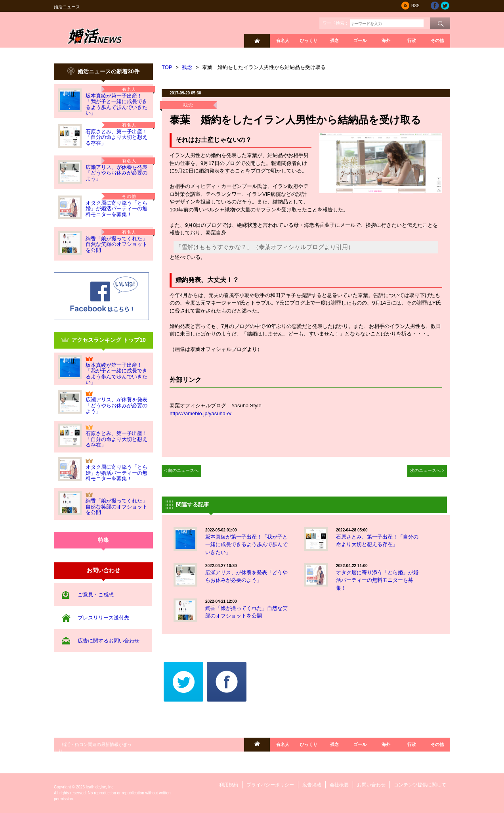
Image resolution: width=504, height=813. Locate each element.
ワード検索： (336, 23)
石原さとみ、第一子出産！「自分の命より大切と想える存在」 (116, 137)
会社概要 (339, 785)
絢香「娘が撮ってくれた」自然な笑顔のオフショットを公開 (116, 244)
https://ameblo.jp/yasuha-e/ (200, 413)
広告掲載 (312, 785)
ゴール (360, 40)
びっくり (309, 40)
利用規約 (229, 785)
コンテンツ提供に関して (420, 785)
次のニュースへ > (427, 470)
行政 (412, 40)
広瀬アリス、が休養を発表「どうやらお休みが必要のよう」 (116, 173)
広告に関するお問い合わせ (109, 641)
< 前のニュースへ (182, 470)
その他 (437, 40)
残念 (334, 40)
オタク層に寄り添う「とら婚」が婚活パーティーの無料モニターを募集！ (116, 209)
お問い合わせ (371, 785)
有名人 (283, 40)
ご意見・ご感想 (96, 595)
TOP (167, 67)
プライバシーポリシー (270, 785)
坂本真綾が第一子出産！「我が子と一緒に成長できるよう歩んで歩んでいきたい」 (116, 104)
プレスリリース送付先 (103, 618)
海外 (386, 40)
